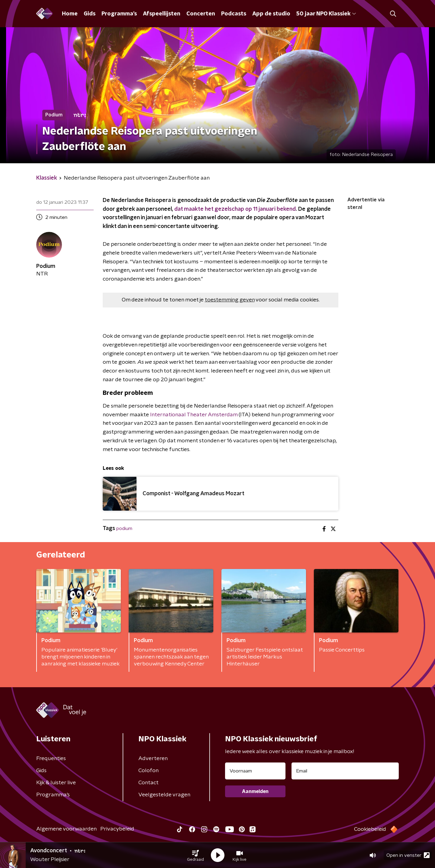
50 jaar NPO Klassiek (326, 14)
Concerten (201, 14)
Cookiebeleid (370, 829)
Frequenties (51, 759)
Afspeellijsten (162, 14)
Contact (148, 783)
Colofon (148, 771)
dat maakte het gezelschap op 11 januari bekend (235, 209)
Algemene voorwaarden (66, 829)
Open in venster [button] (408, 855)
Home (70, 14)
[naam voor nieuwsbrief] (255, 771)
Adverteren (153, 759)
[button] (195, 855)
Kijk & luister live (56, 783)
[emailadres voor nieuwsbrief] (345, 771)
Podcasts (234, 14)
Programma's (119, 14)
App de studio (271, 14)
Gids (90, 14)
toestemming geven (230, 300)
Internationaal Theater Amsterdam (194, 415)
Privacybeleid (117, 829)
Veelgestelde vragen (164, 795)
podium (124, 528)
